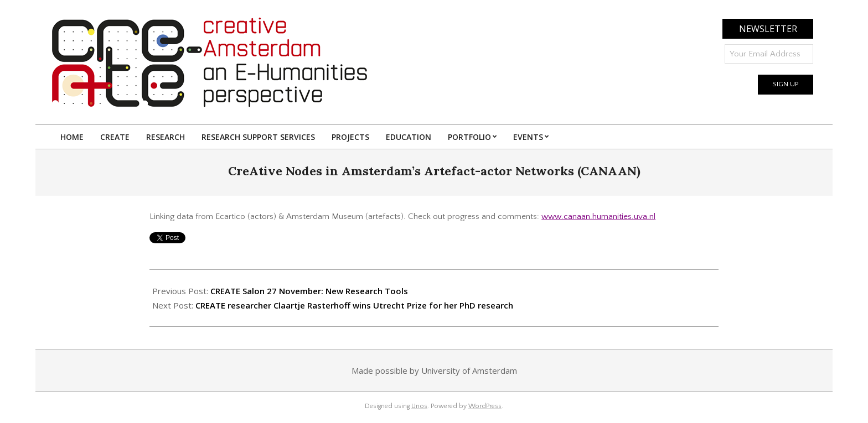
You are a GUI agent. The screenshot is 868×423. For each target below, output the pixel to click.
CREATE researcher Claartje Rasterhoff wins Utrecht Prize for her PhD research (354, 305)
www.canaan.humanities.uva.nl (598, 216)
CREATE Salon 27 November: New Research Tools (309, 291)
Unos (419, 406)
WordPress (485, 406)
